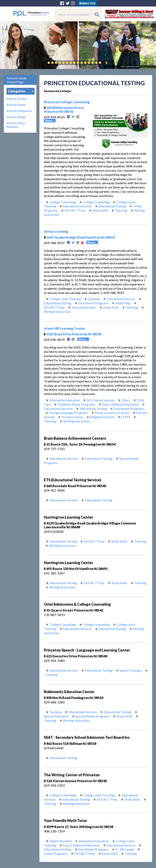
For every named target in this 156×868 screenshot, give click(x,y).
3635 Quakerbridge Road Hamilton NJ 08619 (79, 237)
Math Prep (123, 303)
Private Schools (72, 417)
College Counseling (96, 202)
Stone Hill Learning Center (64, 328)
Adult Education (61, 841)
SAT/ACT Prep (75, 210)
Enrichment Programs (93, 303)
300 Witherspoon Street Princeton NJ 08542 (64, 110)
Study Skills (100, 210)
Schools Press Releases (16, 125)
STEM (126, 417)
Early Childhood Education (120, 404)
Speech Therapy (130, 670)
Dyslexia (94, 299)
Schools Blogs (16, 117)
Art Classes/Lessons (101, 400)
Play (106, 63)
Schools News (16, 105)
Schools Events (17, 99)
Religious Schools (102, 417)
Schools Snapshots (19, 111)
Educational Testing (112, 206)
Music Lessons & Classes (112, 413)
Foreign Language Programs (68, 413)
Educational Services (77, 206)
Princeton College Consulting (67, 102)
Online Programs (56, 853)
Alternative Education (64, 400)
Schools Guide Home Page (17, 80)
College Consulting (63, 202)
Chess (126, 400)
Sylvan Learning (56, 231)
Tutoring (121, 210)
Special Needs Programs (92, 716)
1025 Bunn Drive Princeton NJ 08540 (73, 334)
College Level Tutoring (65, 299)
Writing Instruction (57, 312)
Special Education (84, 307)
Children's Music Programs (76, 404)
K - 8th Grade (125, 849)
